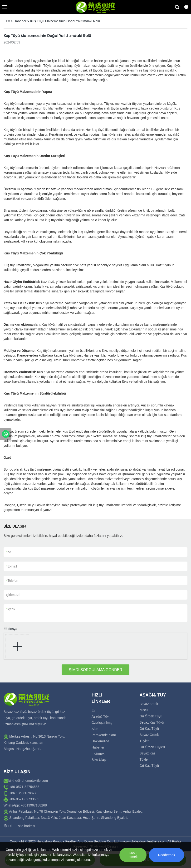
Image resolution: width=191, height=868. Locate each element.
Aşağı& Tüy (100, 716)
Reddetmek (167, 855)
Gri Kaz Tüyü (149, 729)
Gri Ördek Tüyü (151, 716)
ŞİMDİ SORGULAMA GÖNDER (95, 670)
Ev (8, 21)
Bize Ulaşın (100, 760)
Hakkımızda (100, 741)
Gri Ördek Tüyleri (152, 747)
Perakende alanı (104, 735)
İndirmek (98, 754)
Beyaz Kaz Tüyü (152, 722)
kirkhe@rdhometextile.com (28, 781)
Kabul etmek (133, 855)
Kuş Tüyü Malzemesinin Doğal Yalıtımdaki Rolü (65, 21)
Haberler (20, 21)
